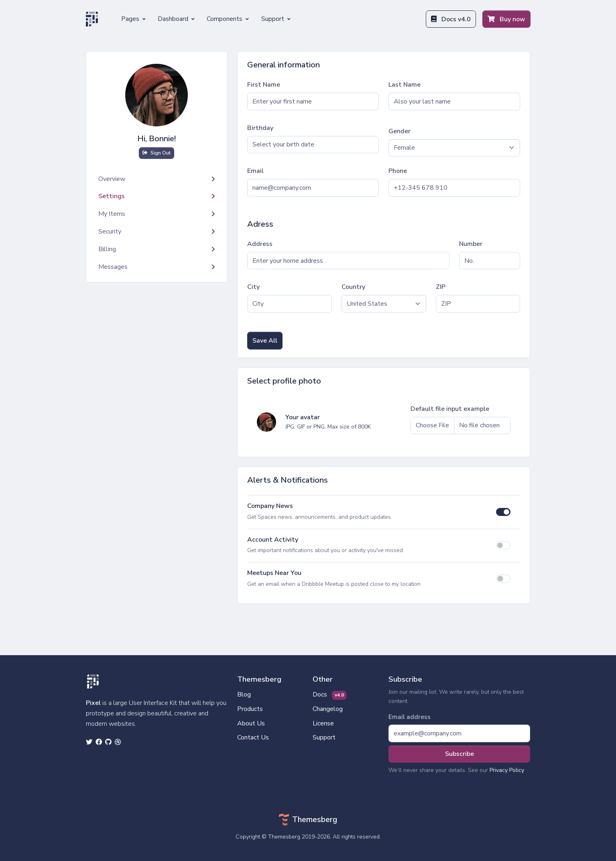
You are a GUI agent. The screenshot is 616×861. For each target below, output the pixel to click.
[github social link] (108, 743)
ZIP (441, 287)
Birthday (260, 128)
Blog (244, 694)
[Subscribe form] (459, 733)
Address (260, 244)
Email (255, 171)
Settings (157, 196)
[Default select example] (454, 148)
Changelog (328, 709)
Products (250, 709)
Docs (329, 695)
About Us (251, 723)
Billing (157, 249)
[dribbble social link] (118, 743)
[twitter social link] (89, 743)
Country (353, 287)
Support (324, 737)
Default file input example (450, 409)
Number (471, 244)
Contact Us (253, 737)
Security (157, 231)
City (253, 287)
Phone (398, 171)
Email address (410, 717)
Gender (399, 131)
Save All (265, 341)
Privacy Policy (507, 770)
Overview (157, 179)
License (323, 723)
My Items (157, 214)
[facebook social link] (99, 743)
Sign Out (157, 153)
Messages (157, 267)
